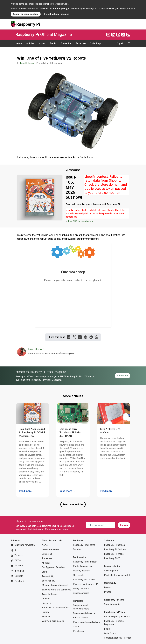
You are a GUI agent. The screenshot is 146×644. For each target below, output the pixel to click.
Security (46, 617)
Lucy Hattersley (28, 63)
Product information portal (117, 575)
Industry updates (81, 571)
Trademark (47, 558)
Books (53, 43)
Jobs (44, 572)
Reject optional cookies (57, 14)
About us (46, 563)
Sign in (121, 43)
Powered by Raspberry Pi (86, 584)
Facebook (17, 581)
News (45, 545)
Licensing (47, 603)
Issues (42, 43)
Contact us (47, 554)
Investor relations (50, 549)
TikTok (16, 561)
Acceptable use (49, 594)
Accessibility (48, 576)
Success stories (81, 593)
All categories (111, 571)
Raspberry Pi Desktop (115, 549)
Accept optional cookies (26, 14)
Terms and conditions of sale (56, 608)
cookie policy (60, 9)
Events (108, 592)
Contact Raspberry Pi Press (118, 638)
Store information (113, 604)
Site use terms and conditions (56, 590)
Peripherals (79, 631)
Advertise (81, 43)
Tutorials (77, 549)
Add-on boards (80, 618)
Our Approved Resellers (54, 567)
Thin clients (79, 575)
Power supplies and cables (86, 622)
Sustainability (48, 581)
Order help (95, 43)
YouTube (17, 566)
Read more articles (73, 504)
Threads (17, 555)
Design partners (81, 589)
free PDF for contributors (80, 221)
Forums (108, 587)
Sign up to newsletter (23, 545)
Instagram (17, 571)
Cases (76, 627)
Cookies (46, 599)
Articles (30, 43)
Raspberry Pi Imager (114, 554)
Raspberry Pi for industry (85, 562)
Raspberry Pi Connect (115, 545)
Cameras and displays (84, 613)
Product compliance (83, 566)
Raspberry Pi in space (84, 580)
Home (19, 43)
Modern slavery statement (55, 585)
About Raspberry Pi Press (117, 617)
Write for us (110, 633)
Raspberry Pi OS (112, 558)
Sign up (124, 525)
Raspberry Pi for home (84, 545)
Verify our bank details (53, 621)
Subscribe (66, 43)
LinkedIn (17, 576)
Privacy (45, 612)
